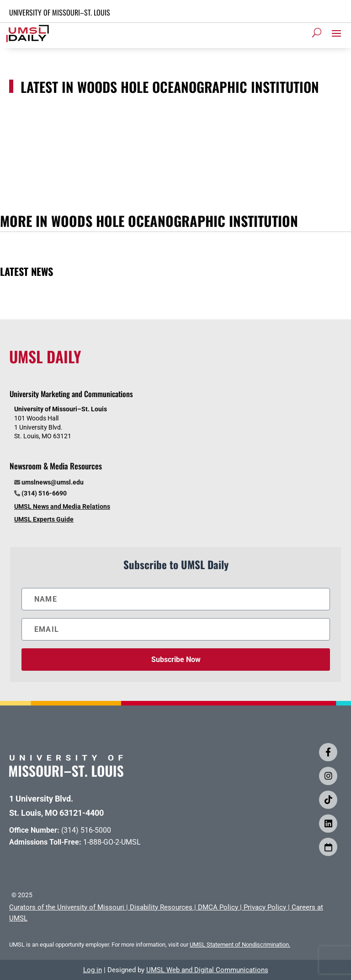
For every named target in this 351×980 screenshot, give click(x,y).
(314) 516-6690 (44, 493)
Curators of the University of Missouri (67, 907)
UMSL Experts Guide (44, 519)
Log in (93, 970)
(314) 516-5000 (86, 830)
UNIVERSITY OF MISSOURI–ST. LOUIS (60, 12)
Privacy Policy (265, 907)
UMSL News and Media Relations (62, 506)
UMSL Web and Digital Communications (207, 970)
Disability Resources (161, 907)
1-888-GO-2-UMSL (112, 842)
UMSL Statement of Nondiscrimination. (240, 945)
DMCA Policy (218, 907)
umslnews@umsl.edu (53, 482)
